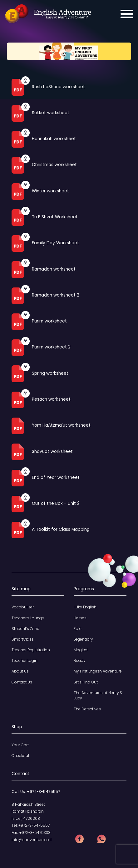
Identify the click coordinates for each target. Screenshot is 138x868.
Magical (81, 650)
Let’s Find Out (86, 682)
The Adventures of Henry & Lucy (98, 695)
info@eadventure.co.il (32, 840)
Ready (80, 660)
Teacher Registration (31, 650)
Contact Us (22, 682)
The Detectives (87, 709)
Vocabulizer (23, 607)
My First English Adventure (98, 671)
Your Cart (20, 745)
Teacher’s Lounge (28, 618)
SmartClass (23, 639)
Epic (78, 629)
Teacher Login (25, 660)
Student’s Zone (25, 629)
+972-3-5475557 (44, 792)
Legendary (83, 639)
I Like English (85, 607)
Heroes (80, 618)
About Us (20, 671)
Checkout (20, 756)
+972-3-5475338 (35, 832)
